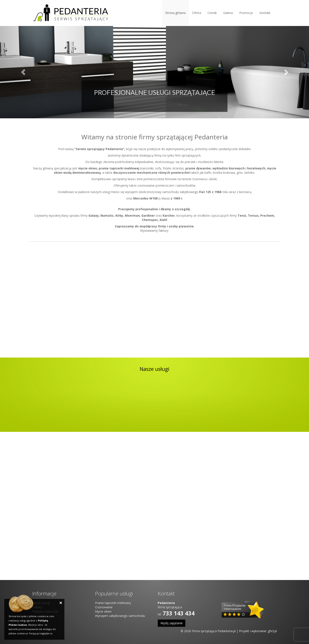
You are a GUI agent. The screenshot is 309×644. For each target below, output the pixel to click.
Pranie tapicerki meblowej (113, 603)
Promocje (246, 13)
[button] (23, 72)
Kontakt (265, 13)
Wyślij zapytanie (172, 623)
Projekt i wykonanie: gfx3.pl (258, 631)
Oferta (197, 13)
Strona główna (175, 13)
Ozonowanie (104, 607)
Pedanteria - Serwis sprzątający (71, 13)
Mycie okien (103, 611)
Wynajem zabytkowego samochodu (120, 616)
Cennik (212, 13)
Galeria (228, 13)
